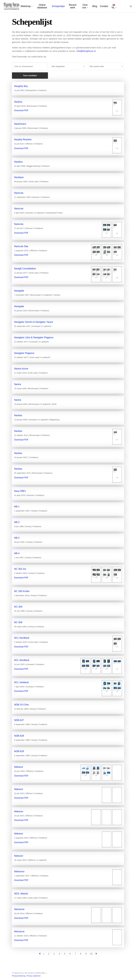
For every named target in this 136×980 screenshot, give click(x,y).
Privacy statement (34, 976)
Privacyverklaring (19, 976)
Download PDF (21, 110)
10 (91, 954)
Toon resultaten (30, 76)
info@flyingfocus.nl (86, 51)
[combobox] (68, 66)
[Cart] (131, 6)
